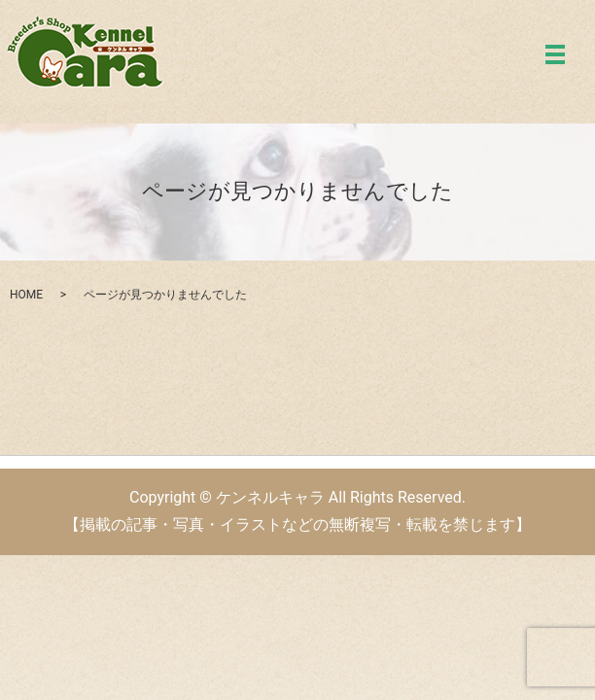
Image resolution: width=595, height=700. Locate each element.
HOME (26, 295)
